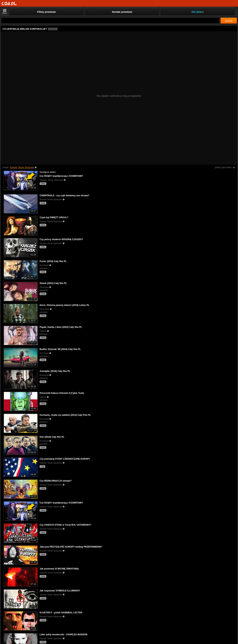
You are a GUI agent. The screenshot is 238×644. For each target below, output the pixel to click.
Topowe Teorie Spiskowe (22, 167)
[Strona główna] (9, 4)
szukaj (229, 21)
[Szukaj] (110, 21)
